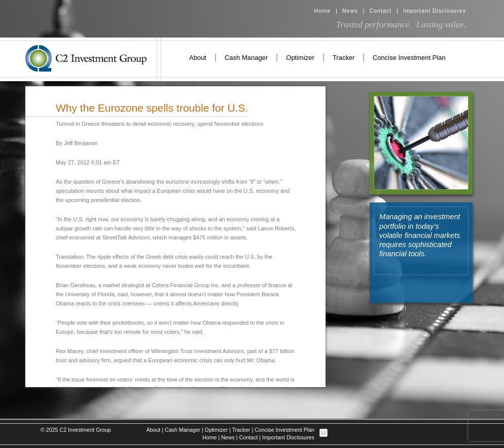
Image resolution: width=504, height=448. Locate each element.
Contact (380, 11)
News (350, 11)
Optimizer (300, 58)
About (198, 58)
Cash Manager (246, 58)
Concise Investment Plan (409, 58)
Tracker (344, 58)
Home (322, 11)
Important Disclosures (435, 11)
